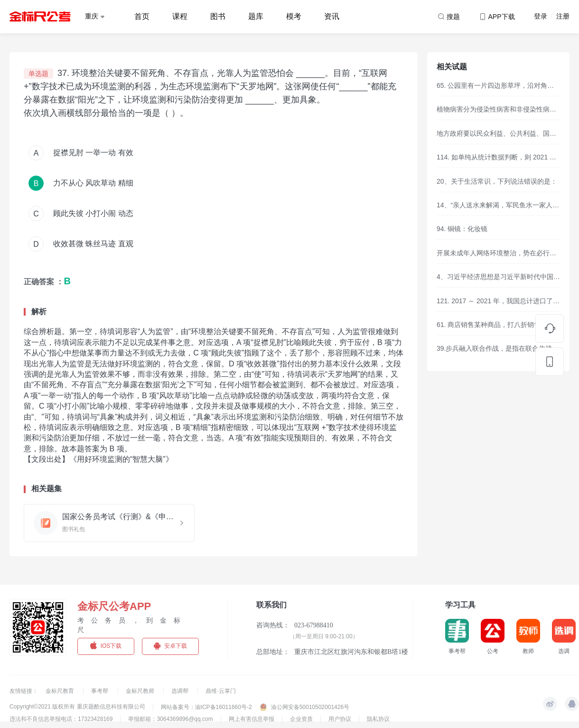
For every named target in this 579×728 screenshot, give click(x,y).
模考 (294, 16)
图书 (218, 16)
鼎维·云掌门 (220, 691)
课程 (180, 16)
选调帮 (181, 691)
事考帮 (100, 691)
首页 (142, 16)
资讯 (332, 16)
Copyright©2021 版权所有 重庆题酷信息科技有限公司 (77, 707)
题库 (256, 16)
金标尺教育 (61, 691)
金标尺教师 (141, 691)
